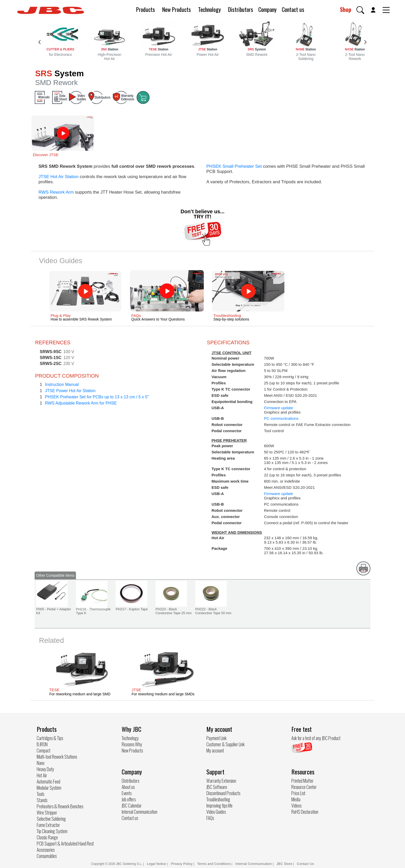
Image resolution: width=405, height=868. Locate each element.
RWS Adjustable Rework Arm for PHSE (81, 403)
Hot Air (42, 775)
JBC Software (217, 787)
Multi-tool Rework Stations (57, 757)
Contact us (293, 9)
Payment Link (216, 738)
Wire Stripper (47, 812)
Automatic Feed (48, 781)
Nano (41, 763)
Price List (298, 793)
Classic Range (47, 837)
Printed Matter (302, 781)
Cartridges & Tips (50, 738)
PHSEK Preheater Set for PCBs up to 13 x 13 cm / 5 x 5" (97, 397)
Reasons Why (132, 744)
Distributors (241, 9)
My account (215, 750)
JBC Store (284, 864)
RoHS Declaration (305, 812)
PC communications (281, 418)
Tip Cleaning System (52, 831)
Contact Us (305, 864)
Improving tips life (219, 805)
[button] (360, 10)
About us (128, 787)
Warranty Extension (221, 781)
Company (267, 9)
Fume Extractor (48, 825)
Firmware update (279, 408)
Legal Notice (157, 864)
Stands (42, 800)
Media (296, 799)
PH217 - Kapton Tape (132, 609)
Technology (209, 9)
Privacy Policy (182, 864)
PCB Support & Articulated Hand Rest (65, 843)
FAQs (210, 818)
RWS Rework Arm (56, 192)
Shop (346, 9)
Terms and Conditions (214, 864)
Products (146, 9)
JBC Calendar (132, 805)
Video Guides (216, 812)
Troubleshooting (218, 799)
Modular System (49, 788)
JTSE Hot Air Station (59, 177)
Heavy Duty (45, 769)
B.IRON (42, 744)
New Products (177, 9)
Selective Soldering (51, 819)
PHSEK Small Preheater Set (234, 166)
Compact (44, 750)
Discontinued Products (223, 793)
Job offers (129, 799)
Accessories (46, 850)
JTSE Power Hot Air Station (70, 391)
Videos (296, 805)
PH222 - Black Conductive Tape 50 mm (213, 611)
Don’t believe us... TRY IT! (202, 214)
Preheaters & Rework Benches (60, 806)
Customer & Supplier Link (225, 744)
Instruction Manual (62, 384)
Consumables (47, 856)
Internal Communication (139, 812)
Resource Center (304, 787)
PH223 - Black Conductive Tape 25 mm (174, 611)
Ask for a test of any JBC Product (316, 738)
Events (127, 793)
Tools (40, 794)
